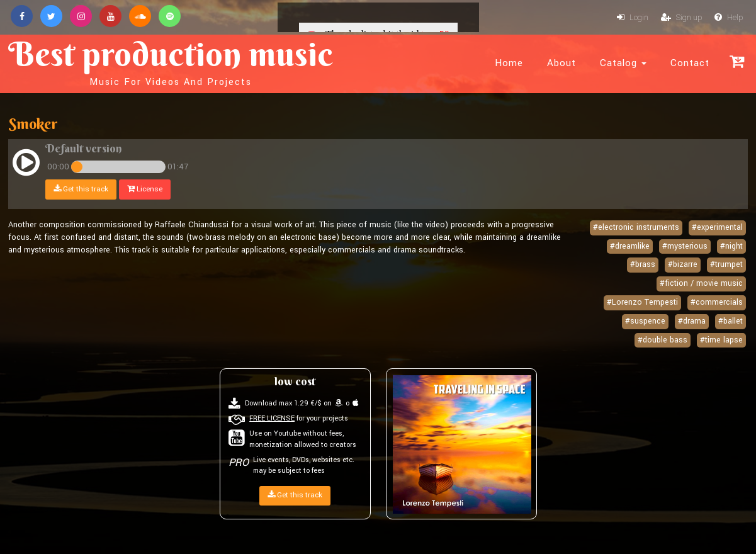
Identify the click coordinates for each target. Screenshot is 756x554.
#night (731, 246)
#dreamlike (630, 246)
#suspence (645, 321)
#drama (692, 321)
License (145, 189)
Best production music (171, 60)
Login (633, 18)
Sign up (681, 18)
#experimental (717, 227)
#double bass (663, 340)
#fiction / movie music (701, 283)
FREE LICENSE (272, 418)
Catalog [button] (623, 63)
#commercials (717, 302)
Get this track (81, 189)
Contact (690, 63)
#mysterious (685, 246)
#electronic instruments (636, 227)
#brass (643, 264)
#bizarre (683, 264)
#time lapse (721, 340)
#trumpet (726, 264)
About (561, 63)
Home (509, 63)
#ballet (731, 321)
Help (729, 18)
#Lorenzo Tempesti (642, 302)
